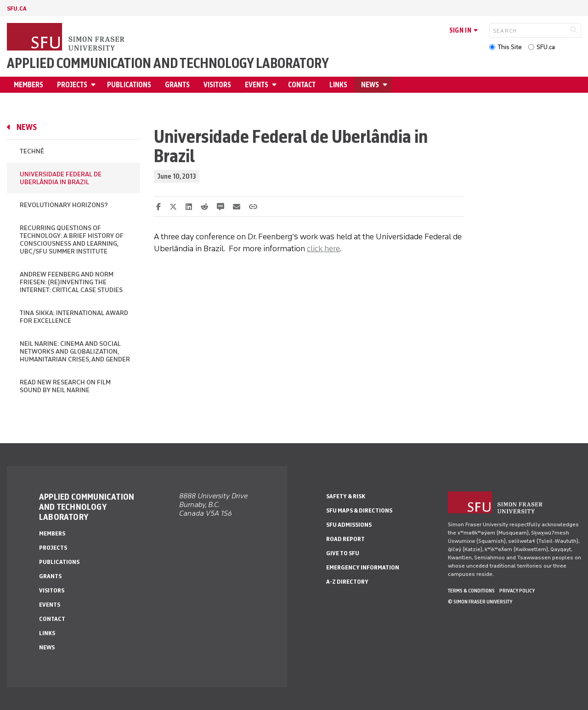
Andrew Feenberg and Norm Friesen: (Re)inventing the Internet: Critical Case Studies (71, 282)
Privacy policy (517, 591)
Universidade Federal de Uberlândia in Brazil (61, 178)
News (370, 85)
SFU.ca (546, 47)
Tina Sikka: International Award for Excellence (74, 317)
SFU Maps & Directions (359, 510)
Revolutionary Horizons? (64, 205)
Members (28, 85)
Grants (177, 85)
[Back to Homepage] (67, 38)
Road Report (345, 539)
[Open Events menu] (276, 85)
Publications (129, 85)
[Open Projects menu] (95, 85)
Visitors (217, 85)
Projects (72, 85)
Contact (302, 85)
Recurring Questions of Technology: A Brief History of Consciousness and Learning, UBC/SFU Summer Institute (72, 240)
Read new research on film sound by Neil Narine (65, 386)
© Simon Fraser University (480, 602)
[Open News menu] (386, 85)
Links (338, 85)
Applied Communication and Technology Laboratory (168, 63)
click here (323, 248)
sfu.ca (17, 8)
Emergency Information (363, 567)
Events (257, 85)
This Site (510, 47)
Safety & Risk (346, 496)
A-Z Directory (347, 582)
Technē (32, 151)
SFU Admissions (349, 525)
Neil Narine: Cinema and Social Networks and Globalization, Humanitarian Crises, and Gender (75, 352)
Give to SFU (343, 553)
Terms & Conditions (471, 591)
